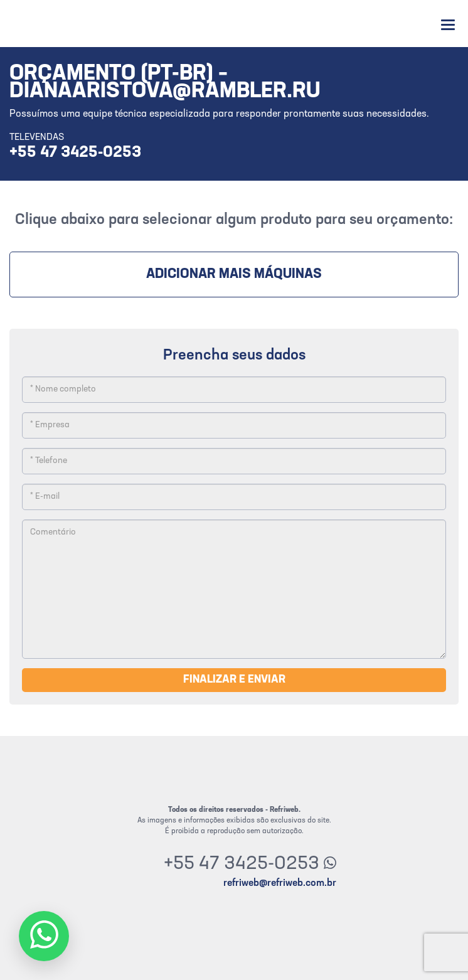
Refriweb (45, 24)
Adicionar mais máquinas (234, 274)
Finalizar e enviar (234, 680)
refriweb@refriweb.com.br (280, 883)
